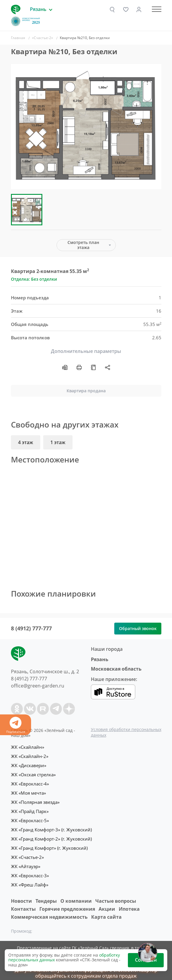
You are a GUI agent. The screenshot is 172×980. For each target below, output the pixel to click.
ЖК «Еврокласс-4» (30, 783)
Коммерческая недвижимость (49, 912)
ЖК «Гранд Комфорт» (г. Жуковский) (49, 845)
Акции (107, 905)
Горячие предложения (67, 905)
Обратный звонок (138, 628)
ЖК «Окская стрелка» (33, 774)
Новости (21, 896)
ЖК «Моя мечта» (28, 791)
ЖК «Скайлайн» (28, 747)
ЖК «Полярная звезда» (35, 800)
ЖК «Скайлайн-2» (30, 756)
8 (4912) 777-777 (31, 628)
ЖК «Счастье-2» (27, 854)
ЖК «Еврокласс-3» (30, 871)
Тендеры (46, 896)
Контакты (23, 905)
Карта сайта (106, 912)
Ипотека (129, 905)
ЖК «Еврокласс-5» (30, 818)
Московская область (116, 669)
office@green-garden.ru (38, 686)
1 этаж (58, 442)
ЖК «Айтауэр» (26, 862)
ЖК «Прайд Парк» (30, 809)
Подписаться (16, 725)
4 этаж (26, 442)
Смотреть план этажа (83, 245)
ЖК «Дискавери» (29, 765)
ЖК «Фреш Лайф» (30, 880)
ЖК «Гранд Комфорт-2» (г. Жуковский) (51, 836)
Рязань (100, 659)
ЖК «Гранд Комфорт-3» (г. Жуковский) (51, 827)
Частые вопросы (116, 896)
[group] (86, 127)
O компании (76, 896)
